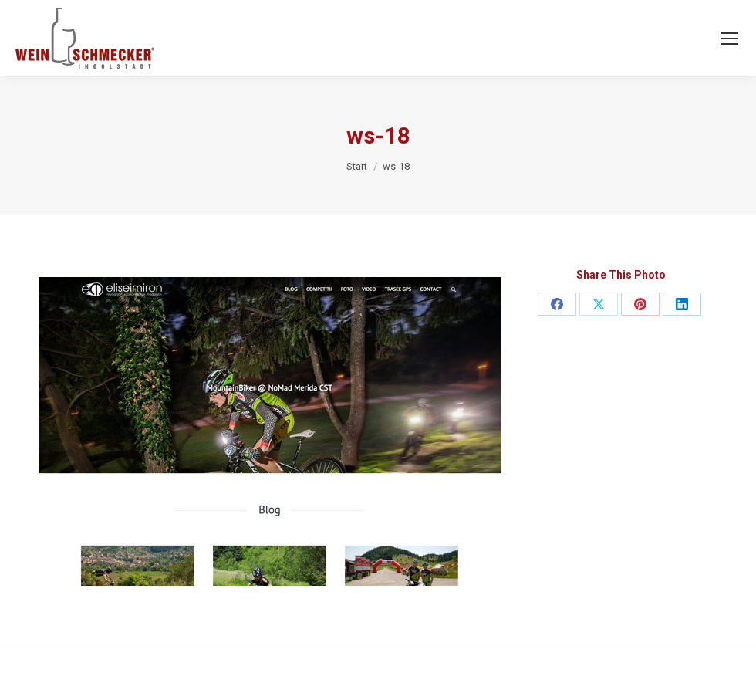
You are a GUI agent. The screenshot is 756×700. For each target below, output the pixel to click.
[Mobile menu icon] (730, 39)
